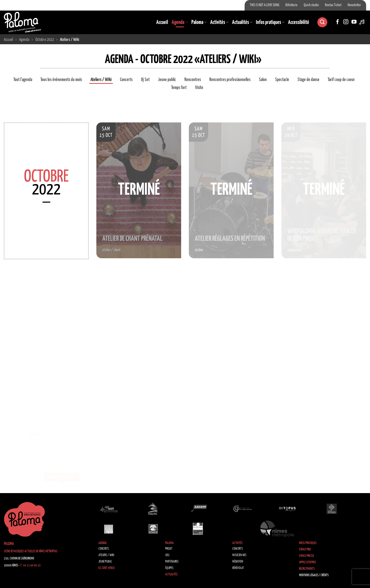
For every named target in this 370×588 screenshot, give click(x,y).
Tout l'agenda (23, 80)
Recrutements (307, 569)
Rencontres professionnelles (230, 80)
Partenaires (172, 562)
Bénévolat (238, 568)
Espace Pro (305, 550)
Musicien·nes (239, 555)
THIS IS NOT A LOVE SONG (265, 5)
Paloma (199, 22)
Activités (219, 22)
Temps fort (179, 88)
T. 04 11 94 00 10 (30, 565)
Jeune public (167, 80)
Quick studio (311, 5)
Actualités (242, 22)
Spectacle (282, 80)
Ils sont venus (107, 568)
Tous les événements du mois (61, 80)
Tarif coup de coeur (341, 80)
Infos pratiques (270, 22)
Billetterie (292, 5)
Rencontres (193, 80)
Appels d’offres (308, 562)
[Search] (322, 22)
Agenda (180, 22)
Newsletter (354, 5)
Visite (199, 88)
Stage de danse (308, 80)
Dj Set (145, 80)
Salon (263, 80)
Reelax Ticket (333, 5)
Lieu (167, 555)
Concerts (126, 80)
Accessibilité (299, 22)
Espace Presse (307, 556)
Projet (169, 549)
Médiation (238, 562)
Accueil (162, 22)
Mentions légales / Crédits (314, 575)
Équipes (169, 568)
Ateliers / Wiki (101, 80)
